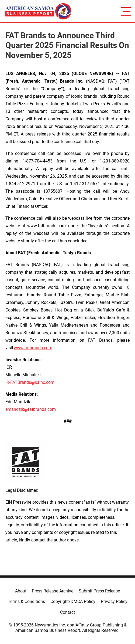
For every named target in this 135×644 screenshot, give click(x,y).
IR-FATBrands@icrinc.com (30, 382)
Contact (67, 612)
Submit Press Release (99, 591)
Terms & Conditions (26, 601)
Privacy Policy (114, 601)
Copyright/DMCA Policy (73, 601)
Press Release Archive (53, 591)
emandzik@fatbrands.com (31, 409)
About (21, 591)
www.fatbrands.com (33, 348)
